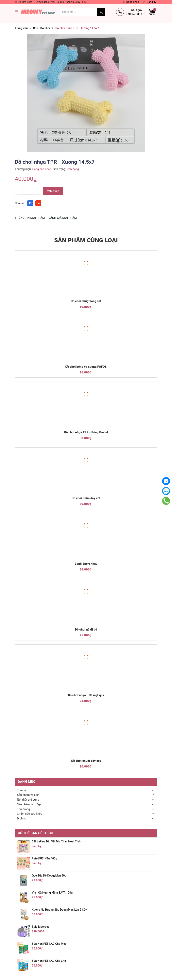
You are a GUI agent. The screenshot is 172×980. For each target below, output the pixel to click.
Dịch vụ (22, 818)
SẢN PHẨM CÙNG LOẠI (86, 240)
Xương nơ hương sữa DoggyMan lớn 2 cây (59, 910)
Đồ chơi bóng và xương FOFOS (86, 367)
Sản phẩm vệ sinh (28, 795)
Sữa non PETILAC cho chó (49, 961)
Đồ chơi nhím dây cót (86, 498)
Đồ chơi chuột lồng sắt (86, 301)
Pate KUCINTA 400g (44, 858)
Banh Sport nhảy (86, 564)
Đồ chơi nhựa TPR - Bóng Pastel (86, 432)
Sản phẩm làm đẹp (29, 804)
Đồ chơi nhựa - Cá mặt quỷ (86, 695)
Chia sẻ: (20, 203)
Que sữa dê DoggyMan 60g (49, 876)
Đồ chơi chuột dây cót (86, 761)
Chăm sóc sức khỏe (30, 814)
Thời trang (24, 809)
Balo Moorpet (40, 927)
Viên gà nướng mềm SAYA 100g (52, 893)
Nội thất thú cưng (28, 800)
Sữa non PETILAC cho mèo (49, 944)
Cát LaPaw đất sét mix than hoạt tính (56, 841)
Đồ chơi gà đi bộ (86, 630)
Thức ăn (22, 790)
